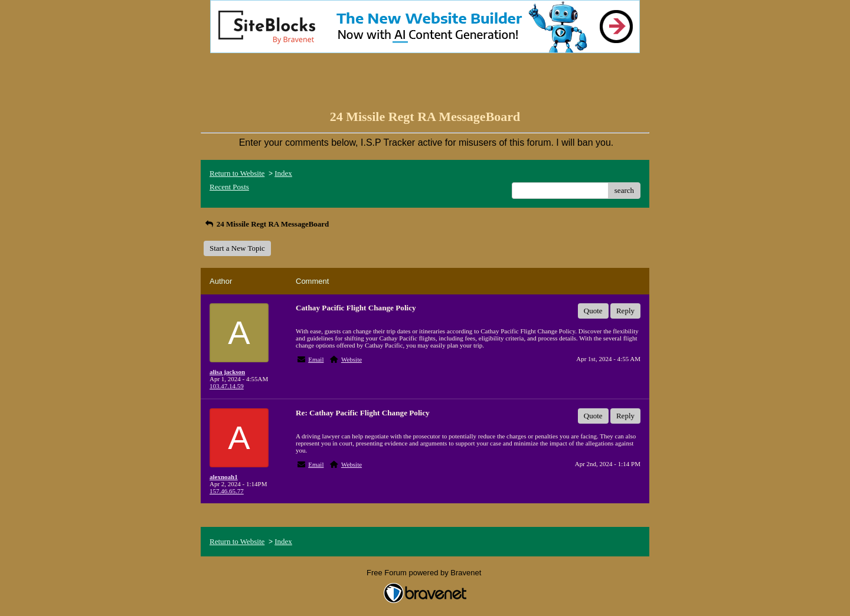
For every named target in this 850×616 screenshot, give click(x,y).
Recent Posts (229, 187)
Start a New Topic (237, 248)
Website (352, 359)
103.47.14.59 (227, 386)
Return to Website (237, 173)
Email (316, 359)
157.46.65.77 (227, 491)
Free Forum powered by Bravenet (425, 573)
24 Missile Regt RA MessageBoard (266, 224)
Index (283, 173)
